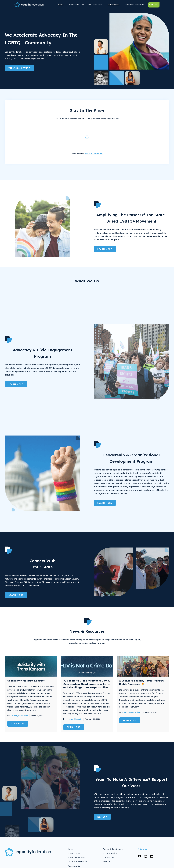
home (71, 849)
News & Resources (77, 862)
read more (18, 724)
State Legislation (76, 857)
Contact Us (108, 857)
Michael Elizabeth (74, 719)
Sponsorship (74, 866)
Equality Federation (19, 716)
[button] (63, 5)
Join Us (107, 862)
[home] (29, 5)
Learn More (105, 249)
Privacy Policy (110, 853)
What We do (74, 853)
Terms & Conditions (94, 153)
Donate (153, 5)
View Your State (19, 68)
